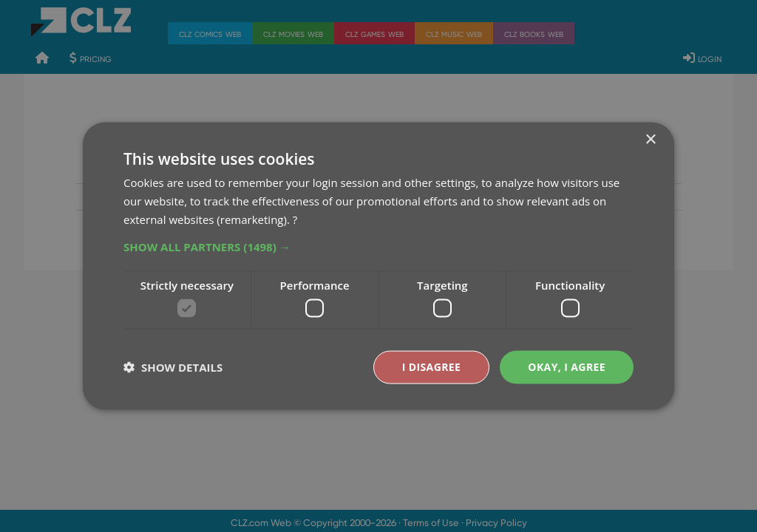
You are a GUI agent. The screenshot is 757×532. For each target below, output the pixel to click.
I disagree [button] (432, 367)
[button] (378, 246)
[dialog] (378, 266)
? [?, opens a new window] (295, 219)
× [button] (650, 140)
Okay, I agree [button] (567, 367)
